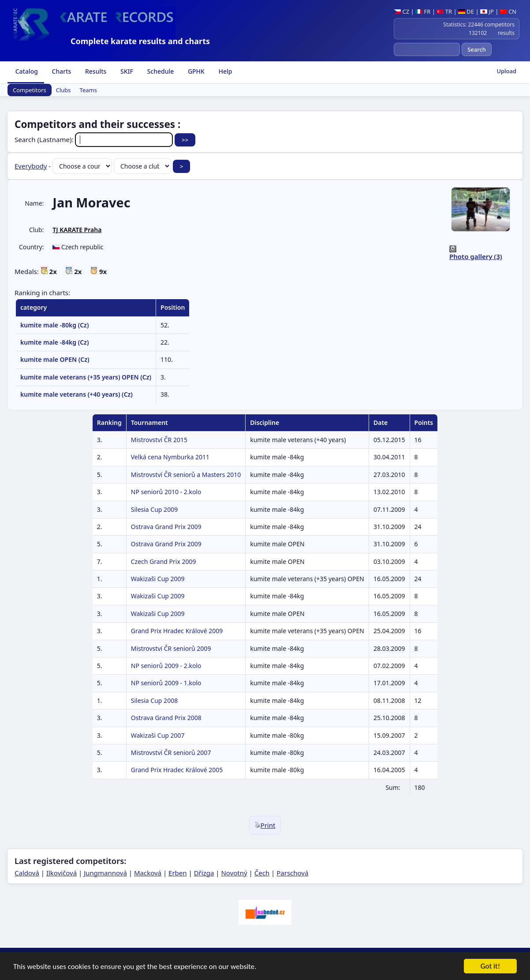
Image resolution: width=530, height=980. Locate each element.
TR (444, 11)
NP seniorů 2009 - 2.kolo (166, 666)
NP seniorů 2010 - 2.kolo (166, 492)
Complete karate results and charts (140, 41)
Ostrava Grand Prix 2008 (166, 718)
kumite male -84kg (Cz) (54, 342)
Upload (506, 71)
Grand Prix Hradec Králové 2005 (177, 770)
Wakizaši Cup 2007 (158, 735)
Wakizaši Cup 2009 (158, 579)
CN (508, 11)
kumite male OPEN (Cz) (55, 359)
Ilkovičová (62, 873)
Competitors (30, 90)
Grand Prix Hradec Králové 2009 (177, 631)
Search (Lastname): (95, 139)
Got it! (490, 970)
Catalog (26, 71)
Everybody (31, 166)
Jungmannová (105, 873)
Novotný (234, 873)
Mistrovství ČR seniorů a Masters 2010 (186, 475)
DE (466, 11)
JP (487, 11)
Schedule (160, 71)
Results (95, 71)
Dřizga (204, 873)
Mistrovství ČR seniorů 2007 (171, 753)
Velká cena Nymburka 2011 (170, 457)
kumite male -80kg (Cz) (54, 325)
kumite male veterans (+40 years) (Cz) (77, 394)
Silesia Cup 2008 (154, 700)
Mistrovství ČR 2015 (159, 440)
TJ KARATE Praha (77, 230)
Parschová (292, 873)
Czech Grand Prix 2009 (164, 561)
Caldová (27, 873)
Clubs (63, 90)
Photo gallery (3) (476, 256)
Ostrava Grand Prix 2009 (166, 527)
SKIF (126, 71)
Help (225, 71)
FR (423, 11)
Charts (61, 71)
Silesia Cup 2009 (154, 509)
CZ (401, 11)
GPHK (195, 71)
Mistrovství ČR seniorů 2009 (171, 648)
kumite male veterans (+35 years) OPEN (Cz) (86, 377)
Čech (262, 873)
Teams (88, 90)
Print (265, 825)
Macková (148, 873)
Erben (178, 873)
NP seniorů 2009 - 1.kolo (166, 683)
